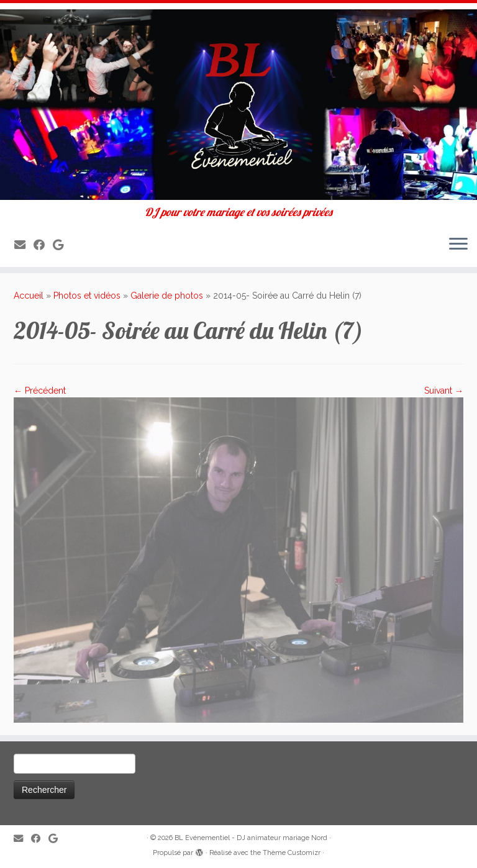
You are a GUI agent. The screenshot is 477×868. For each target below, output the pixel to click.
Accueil (29, 296)
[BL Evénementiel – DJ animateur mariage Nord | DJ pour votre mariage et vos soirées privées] (238, 105)
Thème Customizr (292, 853)
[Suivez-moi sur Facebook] (43, 245)
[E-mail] (24, 245)
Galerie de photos (167, 296)
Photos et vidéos (87, 296)
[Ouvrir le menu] (458, 245)
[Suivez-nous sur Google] (62, 245)
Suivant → (444, 391)
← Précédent (40, 391)
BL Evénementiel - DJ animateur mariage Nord (251, 838)
